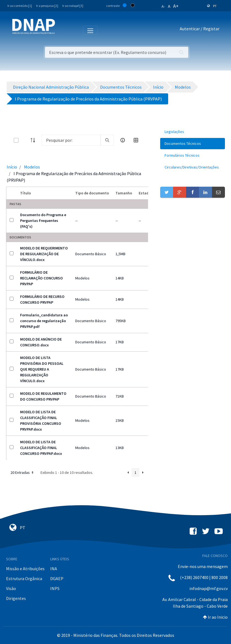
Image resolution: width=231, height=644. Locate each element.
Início (12, 167)
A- (163, 6)
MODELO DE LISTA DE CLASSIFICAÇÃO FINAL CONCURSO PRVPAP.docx (41, 448)
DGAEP (57, 578)
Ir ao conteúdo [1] (20, 6)
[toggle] (25, 140)
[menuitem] (193, 132)
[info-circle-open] (123, 140)
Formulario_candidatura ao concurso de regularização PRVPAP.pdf (44, 321)
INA (54, 569)
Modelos (32, 167)
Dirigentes (16, 598)
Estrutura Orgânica (24, 578)
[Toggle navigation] (63, 30)
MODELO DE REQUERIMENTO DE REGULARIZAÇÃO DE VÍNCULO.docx (44, 254)
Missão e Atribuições (25, 569)
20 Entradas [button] (22, 472)
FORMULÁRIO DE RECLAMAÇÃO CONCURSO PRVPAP (41, 278)
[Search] (71, 140)
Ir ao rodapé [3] (73, 6)
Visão (11, 588)
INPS (55, 588)
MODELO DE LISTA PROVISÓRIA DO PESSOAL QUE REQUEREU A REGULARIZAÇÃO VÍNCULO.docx (42, 369)
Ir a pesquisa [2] (47, 6)
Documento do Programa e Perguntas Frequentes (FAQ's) (43, 221)
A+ (176, 6)
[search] (107, 140)
